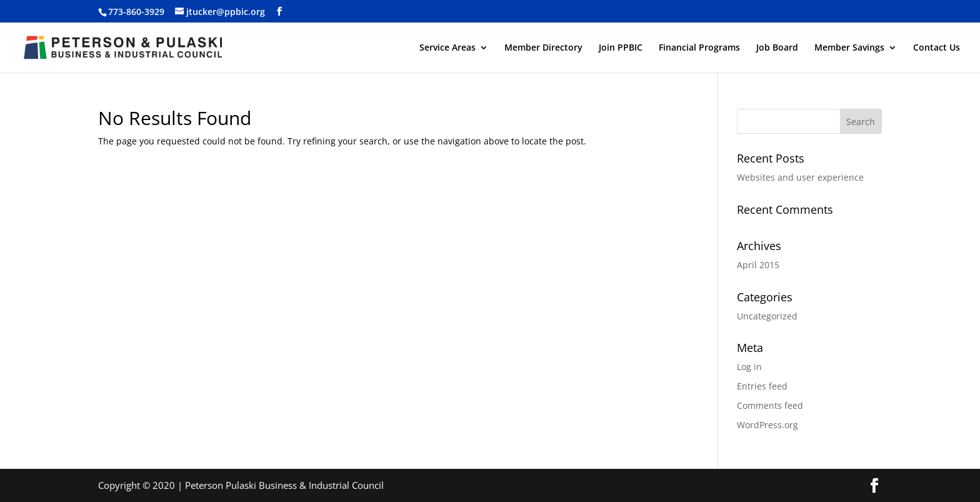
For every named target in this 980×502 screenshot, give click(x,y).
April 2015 (758, 265)
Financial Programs (699, 48)
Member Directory (543, 48)
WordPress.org (767, 425)
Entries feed (762, 386)
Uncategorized (767, 316)
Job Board (777, 48)
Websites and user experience (800, 177)
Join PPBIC (621, 48)
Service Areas (447, 48)
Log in (749, 367)
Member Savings (849, 48)
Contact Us (937, 48)
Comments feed (770, 405)
